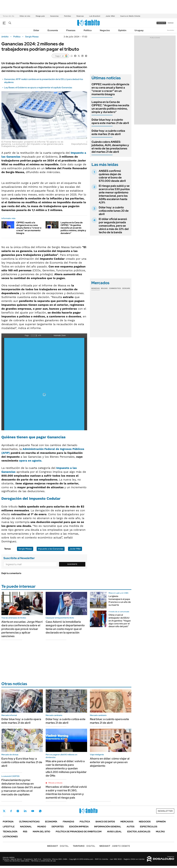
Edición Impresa (79, 827)
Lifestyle (9, 827)
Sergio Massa (32, 37)
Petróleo (67, 16)
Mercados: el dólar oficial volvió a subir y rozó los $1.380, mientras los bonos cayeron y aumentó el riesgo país (66, 792)
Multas (160, 832)
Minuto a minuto (55, 783)
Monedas (95, 288)
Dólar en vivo (25, 16)
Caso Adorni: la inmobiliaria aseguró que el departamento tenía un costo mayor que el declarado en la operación (65, 627)
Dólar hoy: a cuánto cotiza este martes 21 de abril (108, 132)
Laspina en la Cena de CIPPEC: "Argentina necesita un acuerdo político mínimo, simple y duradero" (73, 228)
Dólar (36, 30)
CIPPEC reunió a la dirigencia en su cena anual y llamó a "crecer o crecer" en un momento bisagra (29, 228)
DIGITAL (58, 846)
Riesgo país (40, 16)
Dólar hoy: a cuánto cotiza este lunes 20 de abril (114, 211)
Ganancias (54, 16)
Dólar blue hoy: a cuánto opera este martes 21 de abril (110, 121)
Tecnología (10, 832)
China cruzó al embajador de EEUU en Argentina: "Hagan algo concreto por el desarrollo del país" (120, 621)
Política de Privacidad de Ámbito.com (79, 832)
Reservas (80, 16)
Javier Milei (110, 16)
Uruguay (139, 30)
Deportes (58, 827)
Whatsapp (40, 811)
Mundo (42, 827)
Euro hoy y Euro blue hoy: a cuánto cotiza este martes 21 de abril (22, 762)
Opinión (122, 30)
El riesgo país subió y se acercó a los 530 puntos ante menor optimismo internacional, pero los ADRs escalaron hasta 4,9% (114, 194)
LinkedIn (25, 811)
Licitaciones (10, 837)
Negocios (105, 30)
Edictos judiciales (139, 832)
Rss (25, 832)
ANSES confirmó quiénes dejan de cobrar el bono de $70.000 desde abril (112, 176)
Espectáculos (149, 827)
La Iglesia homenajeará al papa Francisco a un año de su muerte (120, 601)
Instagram (18, 811)
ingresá (171, 23)
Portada (8, 822)
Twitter (4, 811)
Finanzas (71, 30)
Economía (53, 30)
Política (88, 30)
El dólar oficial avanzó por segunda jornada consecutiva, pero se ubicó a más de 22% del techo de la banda (114, 226)
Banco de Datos (105, 822)
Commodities (115, 288)
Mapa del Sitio (41, 832)
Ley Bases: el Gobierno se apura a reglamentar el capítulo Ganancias (38, 88)
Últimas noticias (29, 822)
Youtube (33, 811)
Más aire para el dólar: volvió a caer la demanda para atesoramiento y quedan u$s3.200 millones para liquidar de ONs (66, 768)
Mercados (127, 822)
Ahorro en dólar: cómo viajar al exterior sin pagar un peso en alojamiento (110, 762)
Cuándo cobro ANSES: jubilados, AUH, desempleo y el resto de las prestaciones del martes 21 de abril (110, 147)
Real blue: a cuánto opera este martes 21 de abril (109, 721)
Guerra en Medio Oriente (130, 16)
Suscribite (72, 564)
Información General (108, 827)
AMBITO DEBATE (115, 846)
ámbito (5, 37)
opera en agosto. (30, 461)
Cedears (126, 288)
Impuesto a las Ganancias (51, 549)
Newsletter (171, 30)
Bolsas (104, 288)
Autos (131, 827)
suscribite (161, 23)
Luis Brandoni (95, 16)
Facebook (11, 811)
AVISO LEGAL (114, 832)
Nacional (26, 827)
